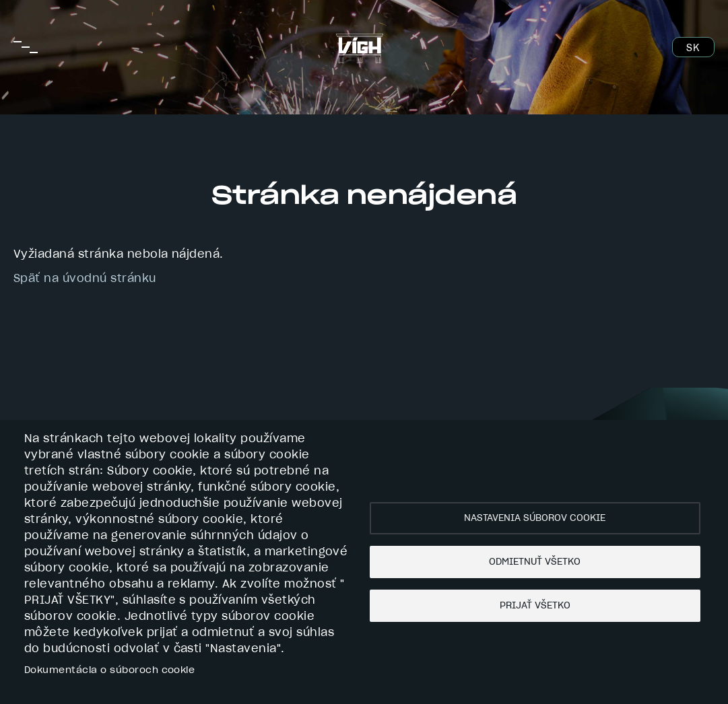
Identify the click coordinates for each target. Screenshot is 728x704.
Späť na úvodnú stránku (85, 279)
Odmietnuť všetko (535, 562)
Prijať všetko (535, 606)
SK (693, 48)
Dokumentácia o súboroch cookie (109, 670)
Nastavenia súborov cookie (535, 518)
